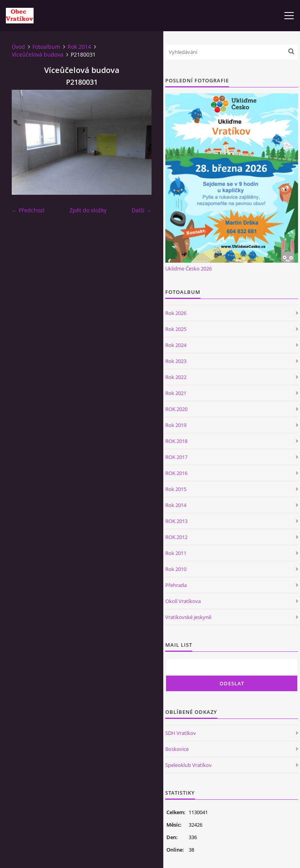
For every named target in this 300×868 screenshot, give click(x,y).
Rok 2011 (176, 553)
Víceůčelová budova (37, 54)
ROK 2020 (176, 409)
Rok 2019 (176, 425)
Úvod (18, 47)
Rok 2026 (176, 313)
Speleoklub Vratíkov (188, 765)
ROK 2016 (176, 473)
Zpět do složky (88, 210)
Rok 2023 (176, 361)
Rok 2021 (176, 393)
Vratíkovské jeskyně (188, 617)
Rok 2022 (176, 377)
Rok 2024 (176, 345)
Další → (142, 210)
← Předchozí (28, 210)
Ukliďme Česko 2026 (188, 269)
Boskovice (177, 749)
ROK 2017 (176, 457)
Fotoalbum (46, 47)
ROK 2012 (176, 537)
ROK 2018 (176, 441)
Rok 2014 (79, 47)
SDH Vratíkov (181, 733)
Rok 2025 (176, 329)
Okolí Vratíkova (183, 601)
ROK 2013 (176, 521)
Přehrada (176, 585)
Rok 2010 (176, 569)
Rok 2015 (176, 489)
